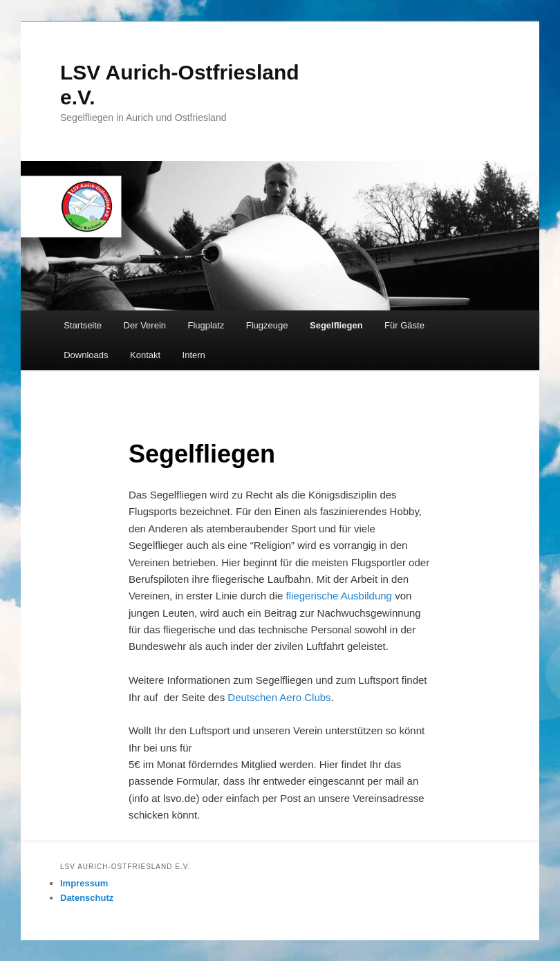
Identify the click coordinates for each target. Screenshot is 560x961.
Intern (194, 355)
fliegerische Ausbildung (339, 596)
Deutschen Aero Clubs (279, 697)
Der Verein (145, 325)
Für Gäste (404, 325)
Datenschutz (87, 898)
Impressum (84, 883)
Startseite (83, 325)
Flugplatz (206, 325)
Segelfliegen (336, 325)
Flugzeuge (267, 325)
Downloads (86, 355)
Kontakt (145, 355)
